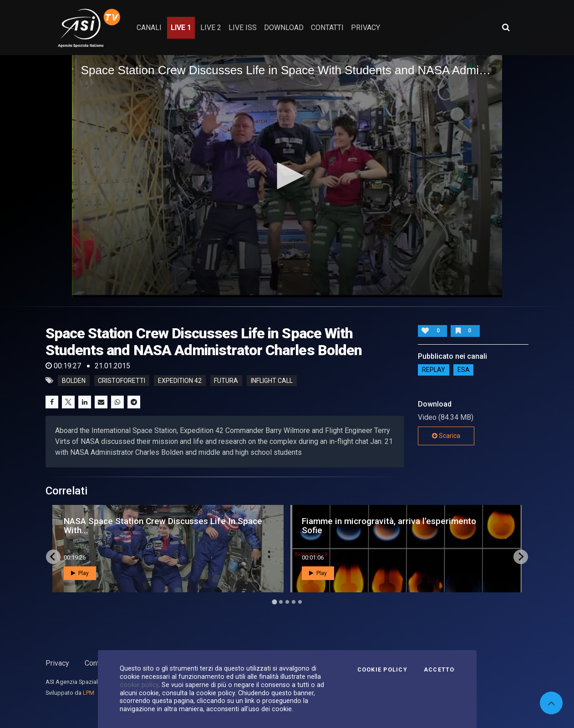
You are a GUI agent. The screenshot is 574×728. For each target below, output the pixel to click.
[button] (287, 176)
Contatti (97, 663)
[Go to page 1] (274, 602)
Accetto (439, 670)
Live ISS (243, 28)
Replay (434, 370)
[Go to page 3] (287, 602)
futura (226, 381)
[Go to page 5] (300, 602)
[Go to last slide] (53, 557)
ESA (464, 370)
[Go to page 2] (281, 602)
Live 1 (181, 28)
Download (284, 28)
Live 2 (211, 28)
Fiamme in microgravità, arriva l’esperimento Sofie (389, 525)
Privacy (57, 663)
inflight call (272, 381)
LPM (89, 693)
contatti (327, 28)
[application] (287, 176)
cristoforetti (122, 381)
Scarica (446, 436)
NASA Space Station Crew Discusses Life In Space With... (163, 525)
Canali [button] (149, 28)
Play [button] (80, 573)
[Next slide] (521, 557)
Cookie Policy (382, 670)
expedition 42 (180, 381)
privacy (366, 28)
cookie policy (139, 685)
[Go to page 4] (294, 602)
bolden (74, 381)
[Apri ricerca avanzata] (506, 27)
